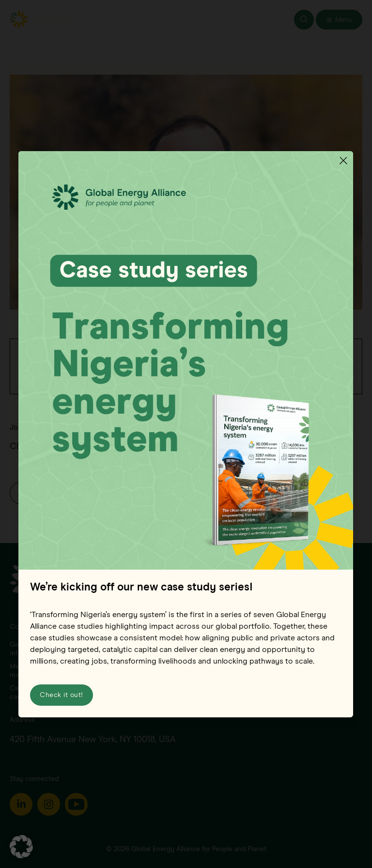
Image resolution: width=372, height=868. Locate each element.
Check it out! (62, 695)
